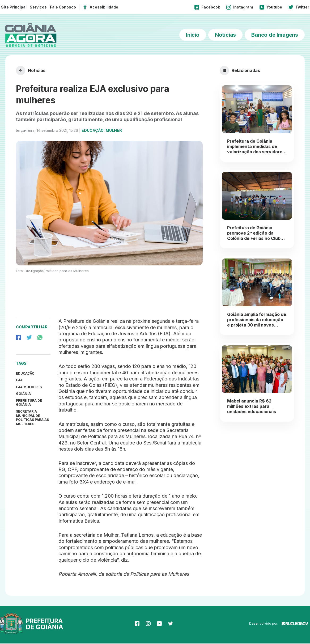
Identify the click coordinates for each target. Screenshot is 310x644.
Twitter (299, 7)
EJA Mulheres (29, 387)
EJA (19, 381)
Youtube (271, 7)
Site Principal (14, 7)
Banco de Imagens (275, 35)
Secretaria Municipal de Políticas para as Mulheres (32, 418)
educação (25, 374)
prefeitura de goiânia (29, 403)
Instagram (240, 7)
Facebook (207, 7)
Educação (93, 131)
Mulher (114, 131)
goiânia (23, 394)
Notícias (225, 35)
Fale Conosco (63, 7)
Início (193, 35)
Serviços (38, 7)
